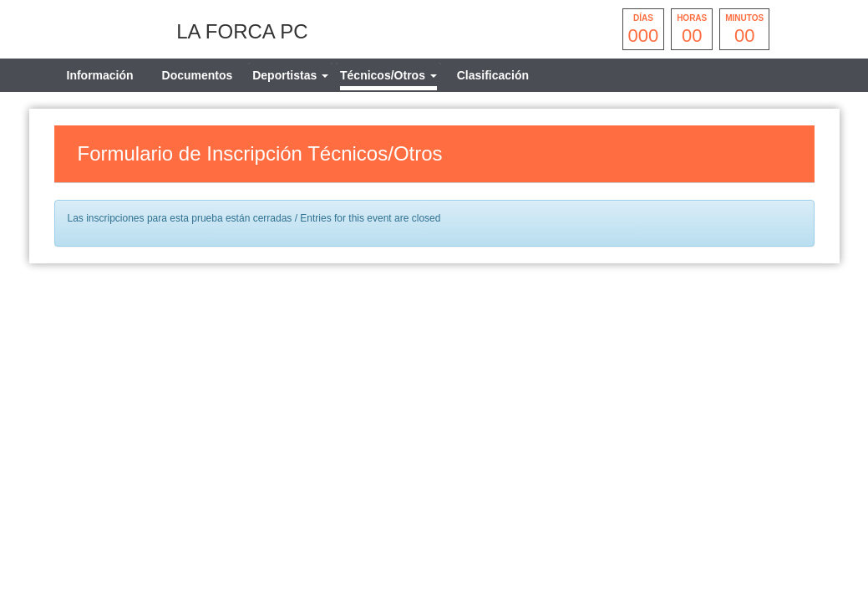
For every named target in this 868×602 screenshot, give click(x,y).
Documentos (198, 75)
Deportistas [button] (290, 75)
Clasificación (493, 75)
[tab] (290, 75)
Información (100, 75)
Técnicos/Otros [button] (388, 75)
